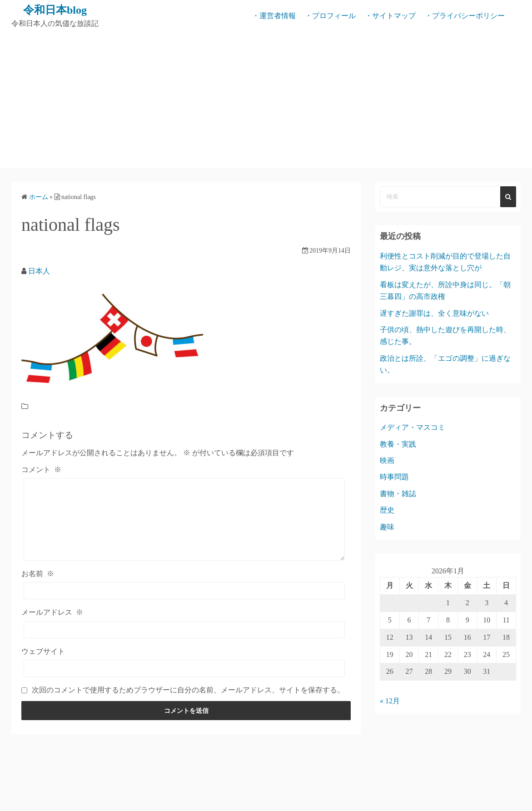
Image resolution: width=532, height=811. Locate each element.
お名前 (38, 574)
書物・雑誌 (398, 494)
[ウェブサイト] (184, 668)
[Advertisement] (266, 100)
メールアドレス (52, 612)
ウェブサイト (43, 651)
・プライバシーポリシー (465, 16)
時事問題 (394, 477)
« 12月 (390, 701)
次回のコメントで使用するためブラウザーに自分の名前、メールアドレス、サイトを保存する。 (188, 690)
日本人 (39, 271)
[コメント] (184, 519)
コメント (41, 470)
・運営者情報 (274, 16)
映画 (387, 460)
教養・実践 (398, 444)
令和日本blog (55, 10)
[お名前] (184, 591)
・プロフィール (330, 16)
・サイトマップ (390, 16)
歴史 (387, 510)
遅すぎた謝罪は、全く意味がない (434, 313)
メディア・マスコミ (413, 427)
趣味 (387, 527)
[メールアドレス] (184, 630)
